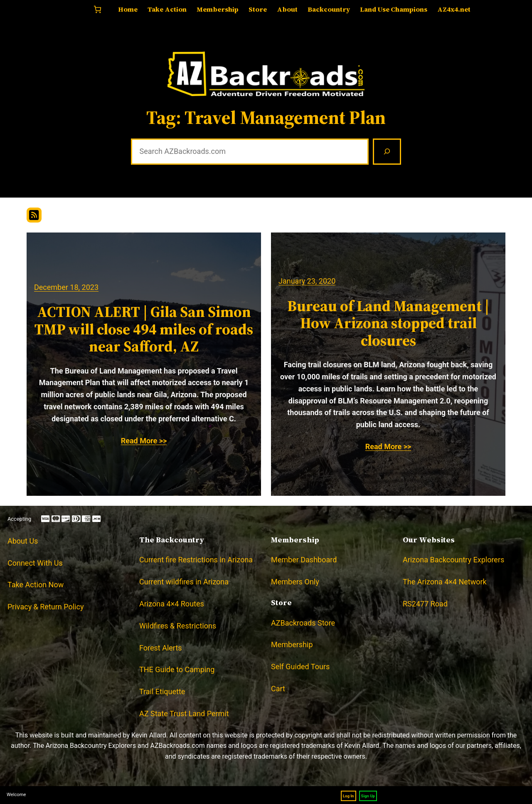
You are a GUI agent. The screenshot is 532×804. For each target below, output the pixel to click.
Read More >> (144, 441)
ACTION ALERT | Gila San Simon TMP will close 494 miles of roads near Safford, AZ (144, 329)
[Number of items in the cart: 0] (97, 9)
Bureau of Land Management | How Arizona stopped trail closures (388, 323)
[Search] (387, 152)
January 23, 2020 (307, 281)
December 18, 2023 (66, 287)
